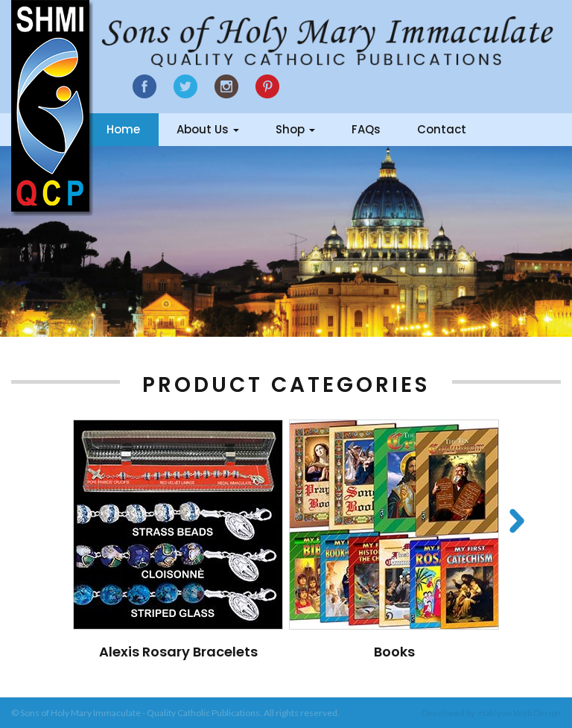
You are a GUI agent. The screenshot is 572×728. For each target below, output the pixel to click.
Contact (442, 129)
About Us (208, 129)
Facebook (144, 86)
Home (123, 129)
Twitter (185, 86)
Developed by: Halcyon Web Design (491, 713)
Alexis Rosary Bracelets (178, 652)
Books (394, 652)
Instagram (226, 86)
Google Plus (267, 87)
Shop (295, 129)
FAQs (366, 129)
